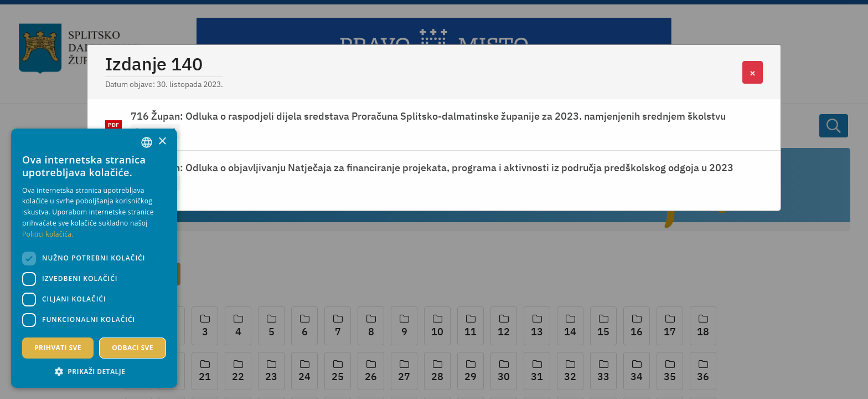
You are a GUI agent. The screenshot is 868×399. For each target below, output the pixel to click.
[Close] (753, 72)
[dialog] (94, 258)
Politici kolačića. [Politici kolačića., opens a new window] (48, 234)
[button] (94, 371)
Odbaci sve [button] (133, 348)
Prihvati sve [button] (58, 348)
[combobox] (147, 142)
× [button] (162, 142)
